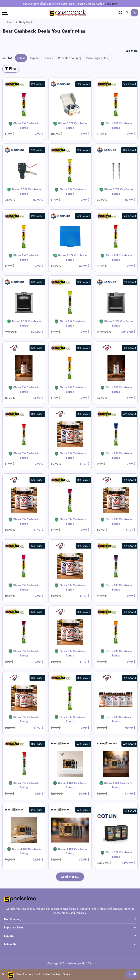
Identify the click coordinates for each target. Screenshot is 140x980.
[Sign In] (134, 13)
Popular (35, 58)
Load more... (70, 877)
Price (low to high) (70, 58)
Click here (111, 4)
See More (132, 51)
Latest (21, 58)
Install (132, 974)
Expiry (49, 58)
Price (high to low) (98, 58)
